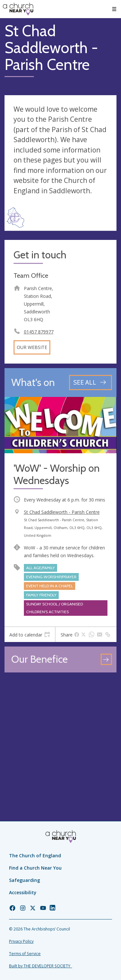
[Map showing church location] (60, 733)
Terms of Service (25, 954)
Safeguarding (25, 880)
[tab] (30, 635)
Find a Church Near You (35, 868)
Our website (32, 347)
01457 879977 (39, 332)
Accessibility (23, 892)
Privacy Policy (21, 941)
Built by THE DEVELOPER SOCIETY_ (40, 966)
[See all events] (91, 383)
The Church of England (35, 856)
